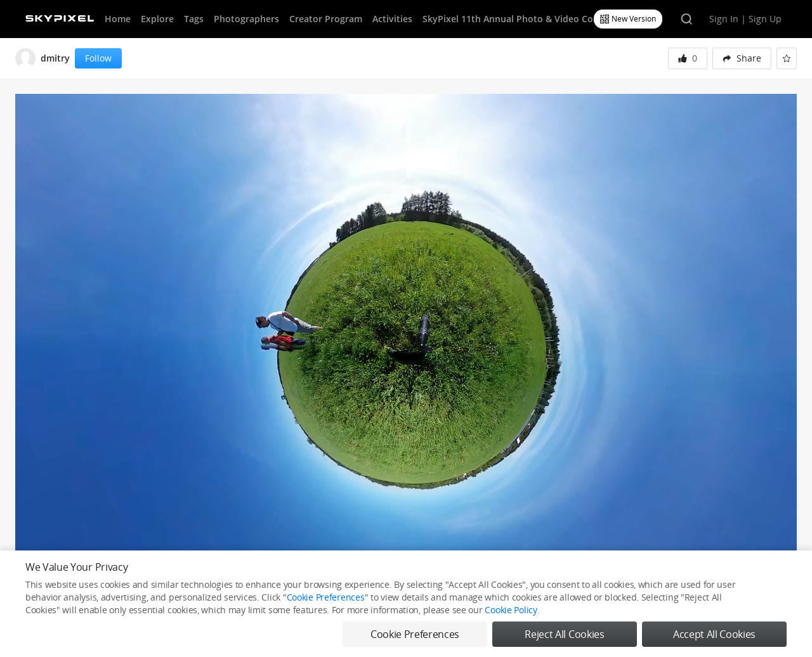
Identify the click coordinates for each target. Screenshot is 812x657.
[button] (742, 58)
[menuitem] (742, 58)
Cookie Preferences (326, 597)
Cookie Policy (511, 610)
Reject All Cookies (564, 634)
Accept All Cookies (714, 634)
